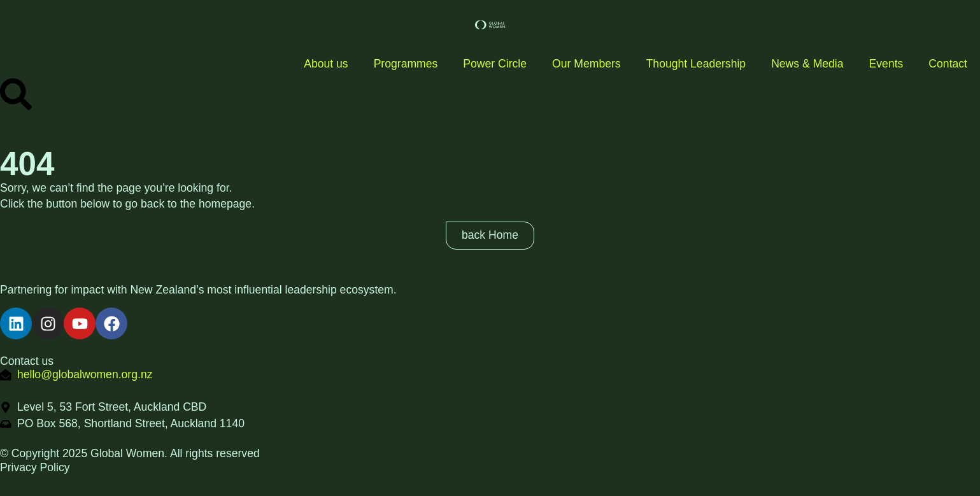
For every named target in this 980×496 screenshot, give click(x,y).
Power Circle (495, 64)
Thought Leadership (696, 64)
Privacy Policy (35, 467)
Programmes (406, 64)
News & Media (807, 64)
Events (886, 64)
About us (326, 64)
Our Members (586, 64)
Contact (948, 64)
